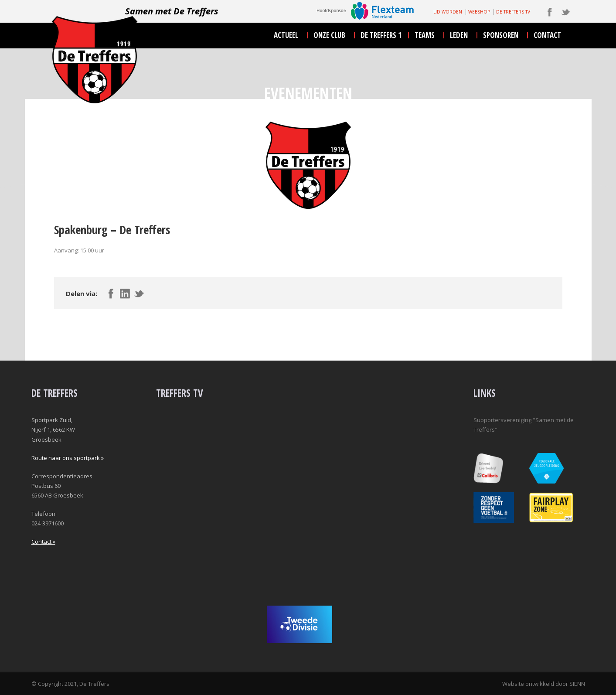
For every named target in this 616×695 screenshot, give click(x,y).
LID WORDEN (448, 12)
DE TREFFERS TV (513, 12)
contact (547, 35)
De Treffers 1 (381, 35)
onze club (329, 35)
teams (425, 35)
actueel (286, 35)
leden (459, 35)
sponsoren (501, 35)
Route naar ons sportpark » (68, 458)
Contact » (43, 542)
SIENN (577, 684)
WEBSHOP (479, 12)
